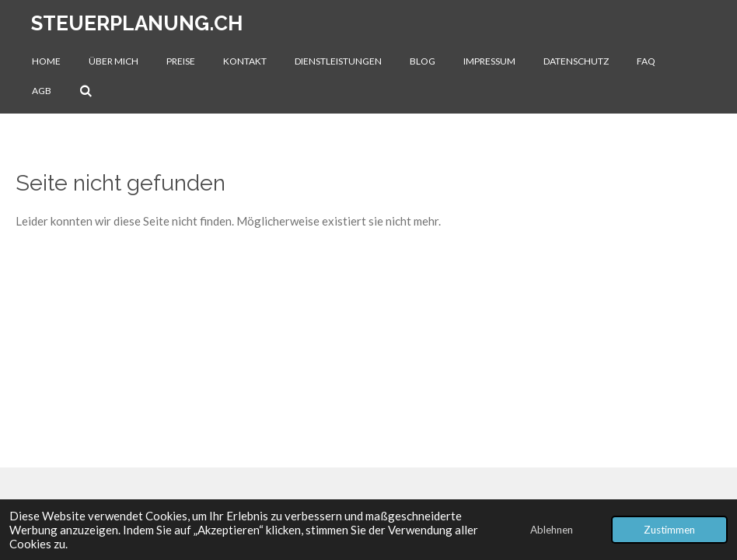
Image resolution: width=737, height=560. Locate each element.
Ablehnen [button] (552, 530)
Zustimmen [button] (669, 530)
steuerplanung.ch (137, 23)
